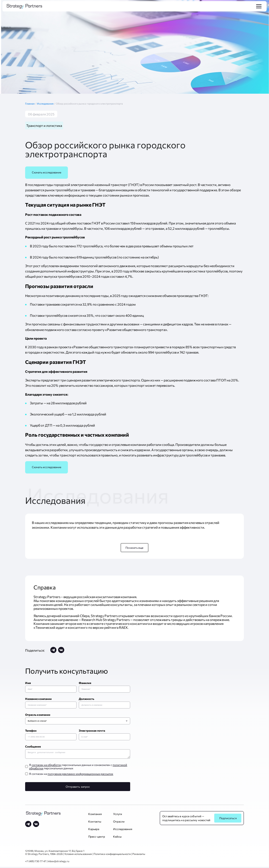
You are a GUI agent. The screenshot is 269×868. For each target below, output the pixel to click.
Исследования (46, 104)
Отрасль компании (38, 715)
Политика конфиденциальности (112, 855)
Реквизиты (139, 855)
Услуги (118, 815)
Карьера (94, 830)
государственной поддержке (195, 190)
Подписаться (228, 819)
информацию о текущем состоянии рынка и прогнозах (107, 195)
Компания (95, 815)
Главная (31, 104)
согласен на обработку (47, 766)
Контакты (95, 823)
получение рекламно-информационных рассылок (80, 775)
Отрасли (119, 823)
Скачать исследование (47, 172)
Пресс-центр (97, 838)
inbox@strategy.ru (59, 862)
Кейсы (117, 838)
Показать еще (134, 548)
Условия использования (78, 855)
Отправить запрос (78, 788)
